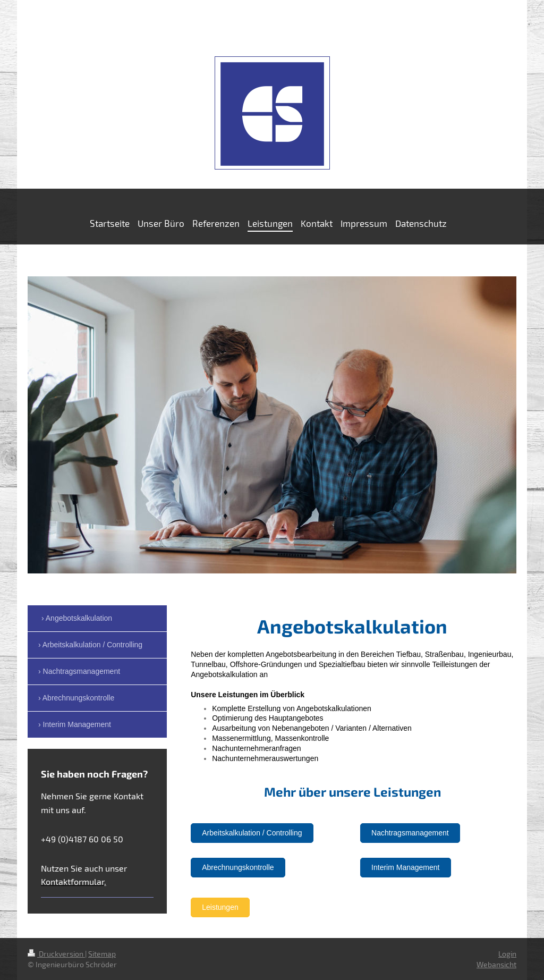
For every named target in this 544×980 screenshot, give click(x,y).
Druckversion (56, 954)
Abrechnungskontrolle (238, 867)
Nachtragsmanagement (410, 833)
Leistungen (220, 907)
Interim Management (405, 867)
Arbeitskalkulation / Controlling (252, 833)
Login (507, 954)
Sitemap (102, 954)
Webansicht (496, 964)
